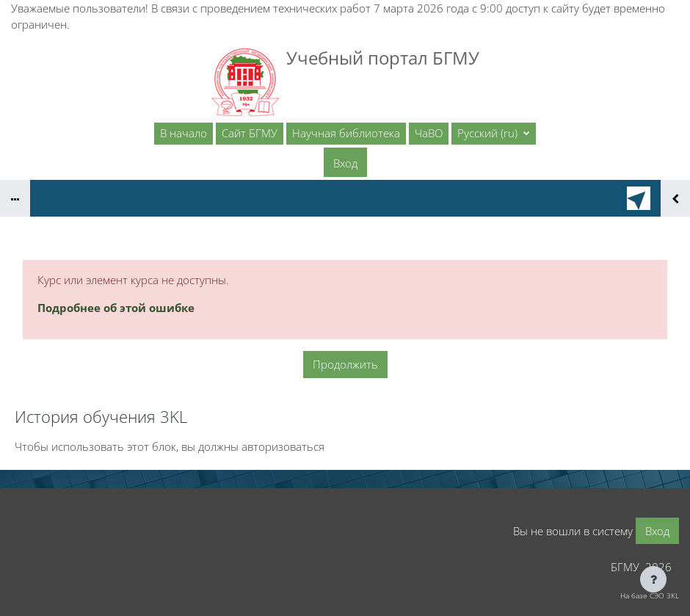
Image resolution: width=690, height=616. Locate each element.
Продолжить (345, 364)
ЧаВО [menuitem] (429, 133)
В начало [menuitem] (184, 133)
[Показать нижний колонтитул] (653, 579)
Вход (345, 163)
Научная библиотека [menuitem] (346, 133)
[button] (494, 134)
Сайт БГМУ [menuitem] (250, 133)
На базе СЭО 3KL (650, 595)
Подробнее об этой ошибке (116, 308)
